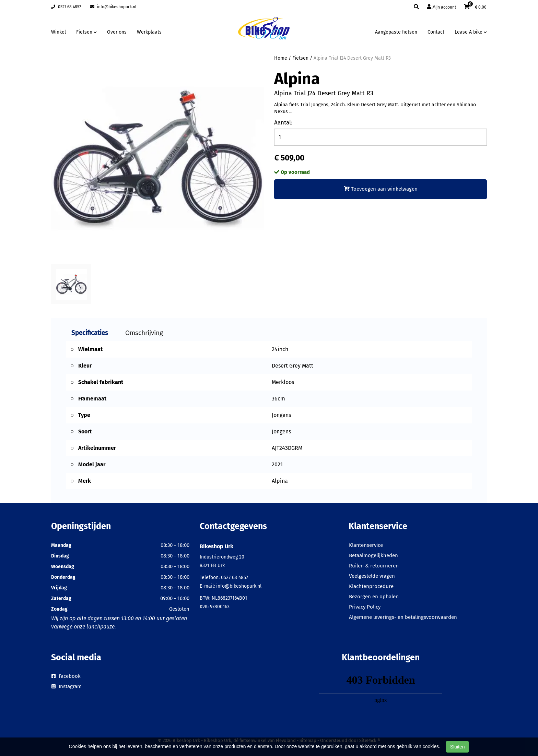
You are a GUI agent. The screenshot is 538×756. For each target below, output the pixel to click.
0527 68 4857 (66, 7)
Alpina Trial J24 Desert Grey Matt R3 (352, 58)
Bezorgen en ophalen (374, 597)
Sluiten (458, 747)
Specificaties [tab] (90, 333)
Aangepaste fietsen (396, 32)
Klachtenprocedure (371, 586)
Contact (436, 32)
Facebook (66, 676)
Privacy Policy (365, 607)
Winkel (59, 32)
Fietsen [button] (86, 32)
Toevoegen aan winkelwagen (381, 189)
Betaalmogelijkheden (373, 555)
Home (281, 58)
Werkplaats (149, 32)
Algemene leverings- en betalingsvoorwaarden (403, 617)
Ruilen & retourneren (374, 566)
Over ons (117, 32)
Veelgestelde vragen (372, 576)
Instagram (67, 686)
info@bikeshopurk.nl (113, 7)
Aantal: (283, 123)
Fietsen (300, 58)
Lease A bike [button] (471, 32)
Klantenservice (366, 545)
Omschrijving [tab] (144, 333)
